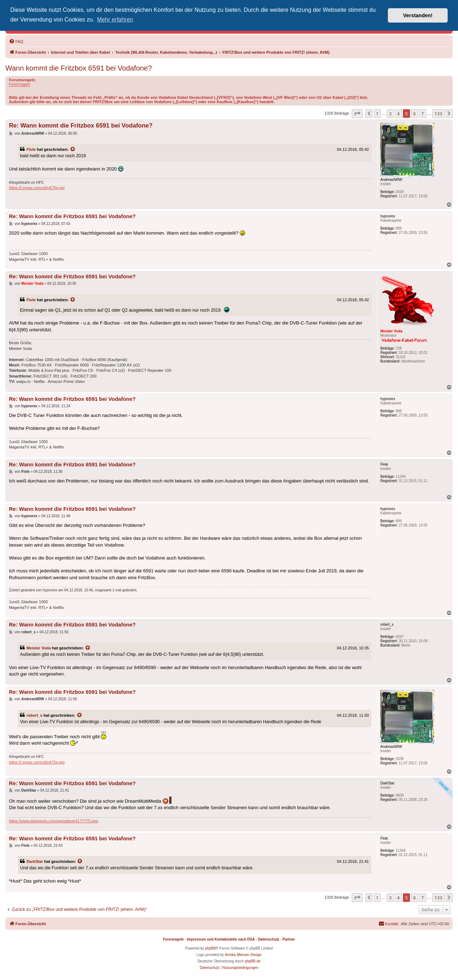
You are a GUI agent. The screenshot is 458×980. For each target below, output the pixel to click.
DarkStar (35, 861)
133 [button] (438, 114)
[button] (357, 114)
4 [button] (398, 114)
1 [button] (377, 114)
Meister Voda (39, 648)
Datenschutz (269, 939)
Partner (289, 939)
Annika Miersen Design (243, 955)
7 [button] (422, 114)
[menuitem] (16, 42)
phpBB (210, 948)
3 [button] (390, 114)
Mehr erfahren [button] (115, 20)
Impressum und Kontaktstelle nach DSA (221, 939)
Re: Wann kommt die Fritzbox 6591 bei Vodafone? (81, 126)
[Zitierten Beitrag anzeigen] (73, 149)
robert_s (34, 715)
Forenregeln (20, 84)
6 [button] (415, 114)
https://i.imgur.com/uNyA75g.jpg (37, 188)
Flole (31, 149)
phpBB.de (253, 961)
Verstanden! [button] (418, 15)
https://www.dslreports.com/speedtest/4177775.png (53, 821)
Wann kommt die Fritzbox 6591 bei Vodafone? (79, 68)
